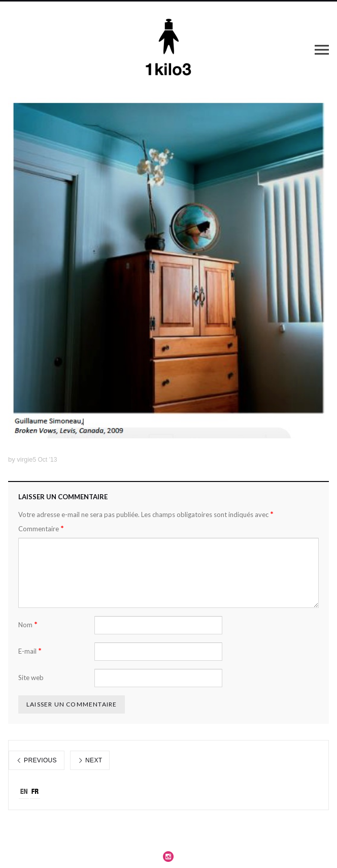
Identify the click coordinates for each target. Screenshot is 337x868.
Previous (37, 760)
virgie (25, 459)
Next (90, 760)
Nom (28, 624)
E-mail (30, 651)
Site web (31, 678)
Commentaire (41, 528)
